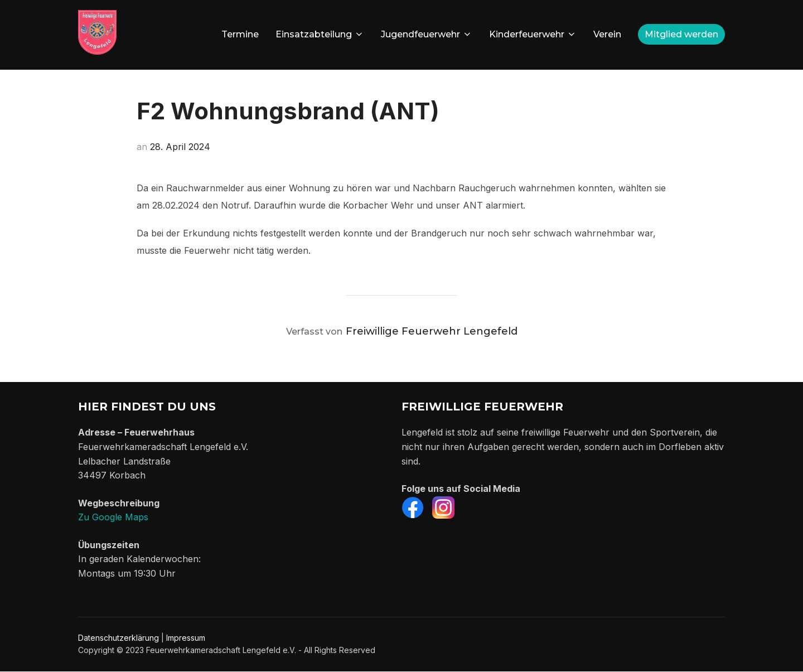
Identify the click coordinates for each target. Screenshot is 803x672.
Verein (607, 34)
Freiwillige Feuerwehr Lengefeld (432, 331)
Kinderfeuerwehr (533, 34)
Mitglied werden (681, 34)
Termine (240, 34)
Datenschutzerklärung (118, 638)
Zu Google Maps (113, 517)
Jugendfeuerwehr (427, 34)
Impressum (186, 638)
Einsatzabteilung (320, 34)
